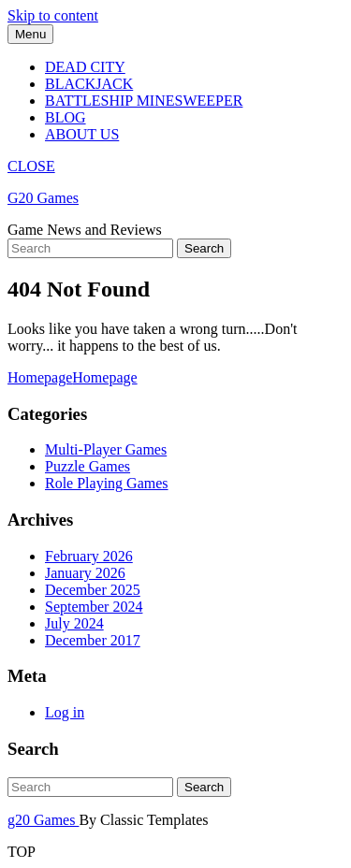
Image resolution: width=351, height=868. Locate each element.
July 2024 (74, 623)
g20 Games (43, 820)
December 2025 (93, 590)
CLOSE (31, 166)
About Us (82, 134)
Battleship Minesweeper (144, 101)
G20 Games (43, 198)
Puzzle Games (88, 466)
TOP (22, 852)
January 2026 (85, 573)
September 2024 (94, 607)
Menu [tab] (30, 34)
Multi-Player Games (106, 449)
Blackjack (89, 84)
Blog (66, 117)
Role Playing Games (107, 483)
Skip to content (53, 15)
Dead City (85, 67)
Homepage (73, 377)
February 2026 (89, 556)
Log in (65, 712)
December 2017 (93, 640)
